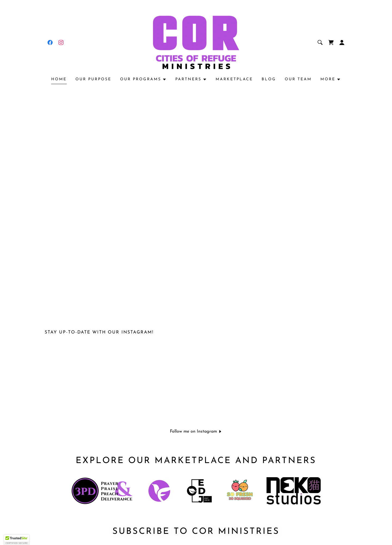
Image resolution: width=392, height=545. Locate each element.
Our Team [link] (298, 79)
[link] (50, 42)
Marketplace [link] (234, 79)
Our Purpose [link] (93, 79)
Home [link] (59, 79)
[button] (342, 42)
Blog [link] (269, 79)
